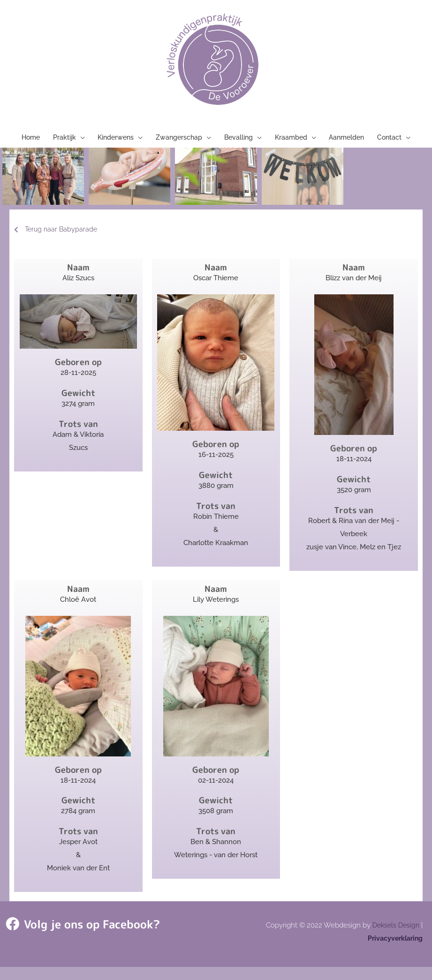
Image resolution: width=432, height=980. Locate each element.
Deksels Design (394, 938)
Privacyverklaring (393, 951)
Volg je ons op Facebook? (75, 937)
